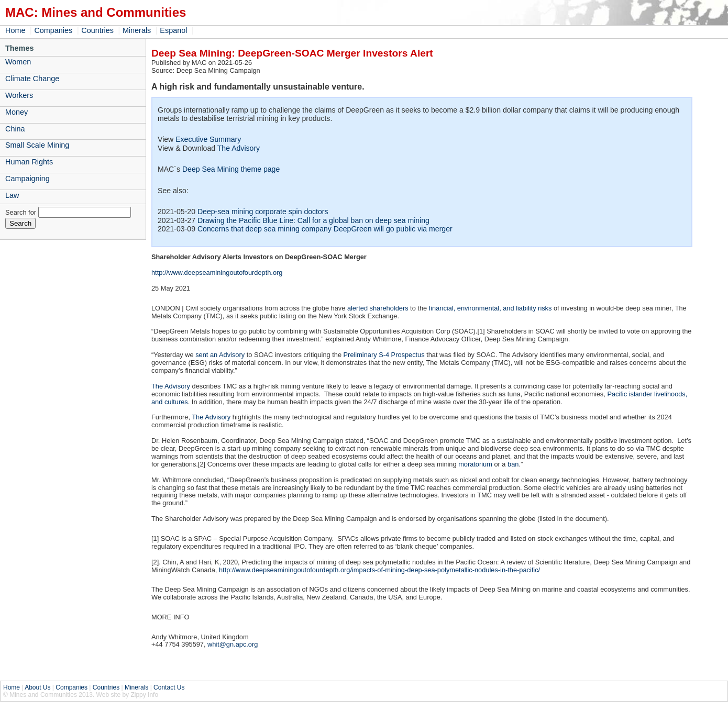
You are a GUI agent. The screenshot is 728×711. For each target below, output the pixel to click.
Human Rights (29, 162)
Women (18, 62)
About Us (37, 687)
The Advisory (239, 148)
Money (16, 112)
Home (15, 30)
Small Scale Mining (37, 145)
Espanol (173, 30)
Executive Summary (208, 139)
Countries (97, 30)
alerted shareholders (378, 308)
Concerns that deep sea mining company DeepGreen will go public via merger (325, 229)
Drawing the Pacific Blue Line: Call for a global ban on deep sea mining (313, 220)
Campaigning (27, 179)
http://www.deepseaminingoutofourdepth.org (217, 273)
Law (12, 195)
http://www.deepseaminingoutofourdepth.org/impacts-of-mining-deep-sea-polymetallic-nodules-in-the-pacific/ (379, 570)
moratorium (475, 464)
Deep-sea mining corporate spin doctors (263, 212)
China (15, 129)
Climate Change (32, 79)
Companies (53, 30)
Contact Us (169, 687)
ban (513, 464)
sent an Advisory (220, 355)
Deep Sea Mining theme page (231, 169)
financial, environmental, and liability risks (490, 308)
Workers (19, 95)
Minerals (137, 30)
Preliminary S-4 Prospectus (384, 355)
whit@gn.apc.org (233, 644)
